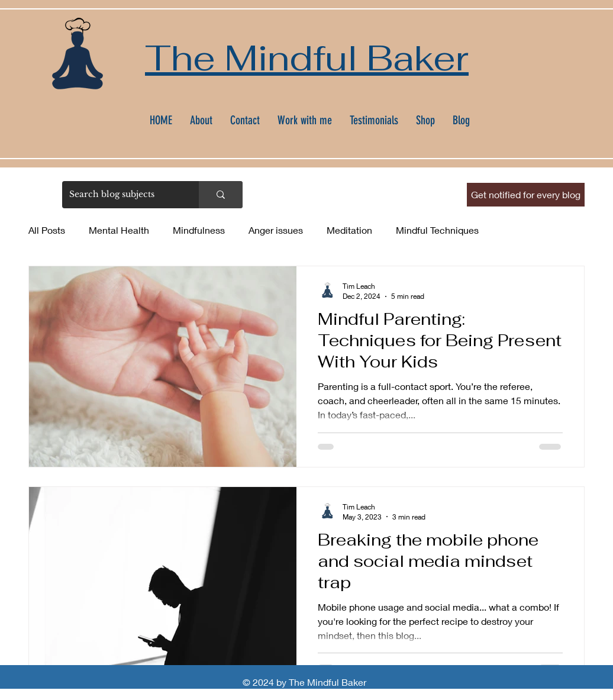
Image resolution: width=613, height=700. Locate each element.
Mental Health (119, 230)
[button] (526, 195)
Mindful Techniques (437, 230)
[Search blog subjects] (122, 195)
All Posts (47, 230)
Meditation (349, 230)
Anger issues (276, 230)
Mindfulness (199, 230)
